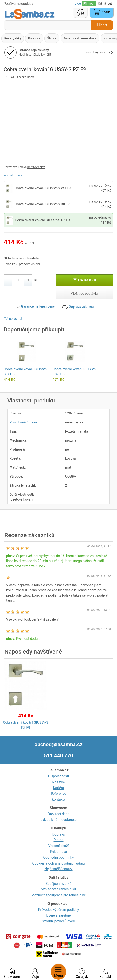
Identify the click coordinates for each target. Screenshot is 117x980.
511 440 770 (58, 756)
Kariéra (58, 788)
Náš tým (59, 782)
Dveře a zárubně (59, 915)
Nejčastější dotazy (58, 869)
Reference (58, 794)
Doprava (58, 834)
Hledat (102, 25)
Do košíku (85, 280)
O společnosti (58, 776)
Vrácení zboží (58, 846)
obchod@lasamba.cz (58, 744)
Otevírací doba (59, 814)
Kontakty (58, 799)
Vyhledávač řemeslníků (58, 889)
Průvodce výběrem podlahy (59, 910)
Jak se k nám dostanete (58, 820)
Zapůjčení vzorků (59, 884)
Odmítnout (105, 4)
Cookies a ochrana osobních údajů (59, 863)
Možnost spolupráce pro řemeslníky (59, 895)
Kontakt (105, 973)
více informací (13, 175)
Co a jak (82, 973)
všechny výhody (100, 52)
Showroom (12, 973)
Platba (59, 840)
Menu (58, 972)
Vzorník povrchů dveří (59, 921)
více (78, 3)
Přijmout (89, 4)
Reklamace (58, 852)
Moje (35, 973)
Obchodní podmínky (58, 857)
